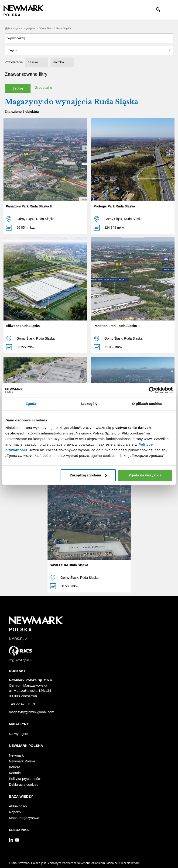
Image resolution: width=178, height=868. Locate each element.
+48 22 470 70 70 (22, 704)
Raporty (15, 812)
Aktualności (18, 806)
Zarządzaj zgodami (88, 475)
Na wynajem (19, 734)
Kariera (14, 767)
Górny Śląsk (46, 28)
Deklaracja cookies (24, 784)
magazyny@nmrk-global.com (31, 712)
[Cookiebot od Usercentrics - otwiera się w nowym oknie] (152, 390)
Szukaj (18, 88)
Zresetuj (42, 88)
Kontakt (15, 773)
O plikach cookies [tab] (147, 404)
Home (6, 28)
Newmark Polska (22, 761)
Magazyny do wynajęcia (22, 28)
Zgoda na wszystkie (145, 475)
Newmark (16, 755)
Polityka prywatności (25, 779)
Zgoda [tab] (31, 404)
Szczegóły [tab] (89, 404)
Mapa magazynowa (24, 818)
